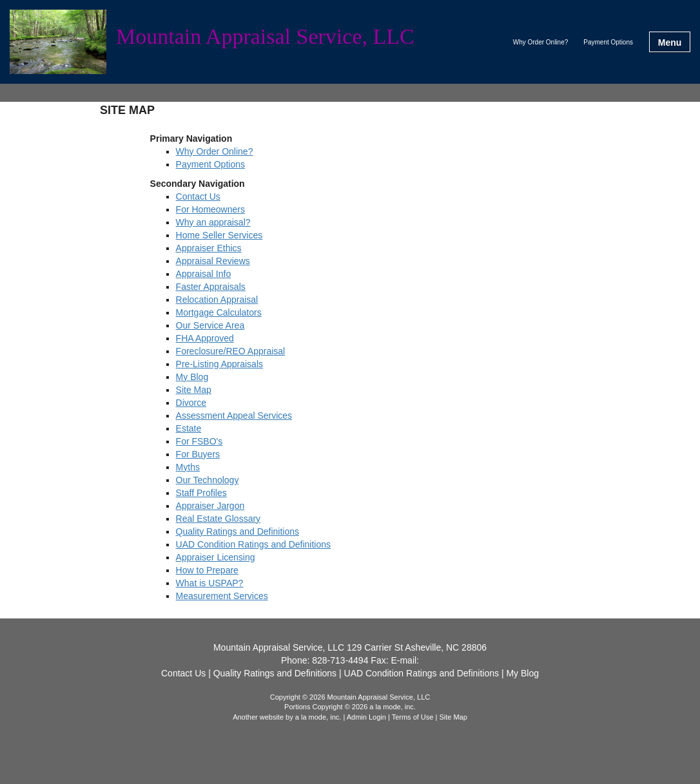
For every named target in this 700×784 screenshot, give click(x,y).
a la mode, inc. (318, 717)
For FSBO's (199, 441)
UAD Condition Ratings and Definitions (253, 544)
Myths (188, 467)
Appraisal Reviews (213, 261)
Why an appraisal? (213, 222)
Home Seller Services (219, 235)
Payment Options (608, 42)
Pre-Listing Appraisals (219, 364)
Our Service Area (210, 325)
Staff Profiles (201, 493)
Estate (189, 428)
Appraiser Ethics (209, 248)
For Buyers (198, 454)
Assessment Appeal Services (234, 416)
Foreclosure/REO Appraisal (231, 351)
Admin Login (366, 717)
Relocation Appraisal (217, 300)
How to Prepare (207, 570)
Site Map (194, 390)
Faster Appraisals (211, 287)
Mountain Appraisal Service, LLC (265, 37)
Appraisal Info (204, 274)
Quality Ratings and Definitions (238, 531)
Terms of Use (413, 717)
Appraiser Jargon (210, 506)
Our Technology (208, 480)
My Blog (192, 377)
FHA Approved (205, 338)
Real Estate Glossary (219, 519)
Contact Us (198, 196)
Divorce (191, 403)
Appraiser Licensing (216, 557)
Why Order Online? (541, 42)
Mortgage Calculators (219, 312)
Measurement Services (222, 596)
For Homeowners (210, 209)
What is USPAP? (210, 583)
